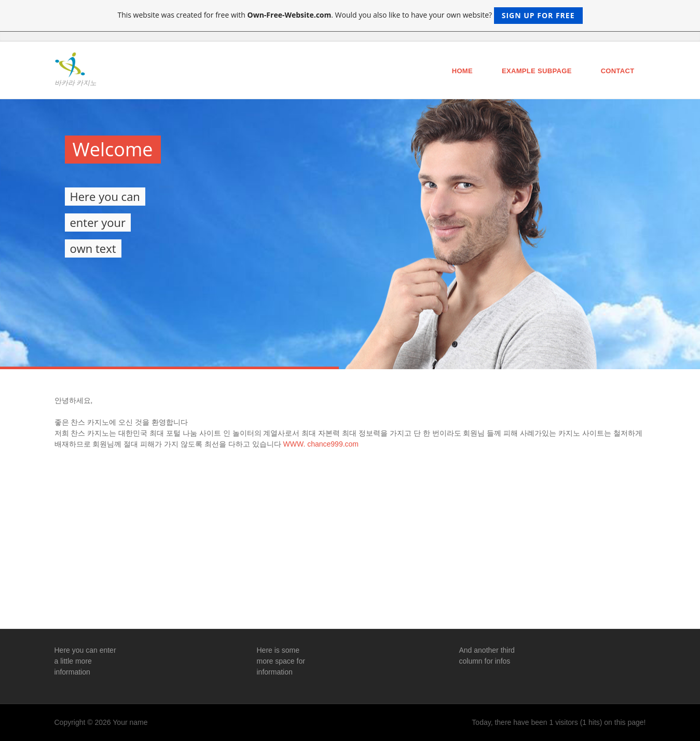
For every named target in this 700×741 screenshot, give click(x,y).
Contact (618, 71)
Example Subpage (537, 71)
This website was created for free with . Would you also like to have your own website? (350, 16)
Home (462, 71)
